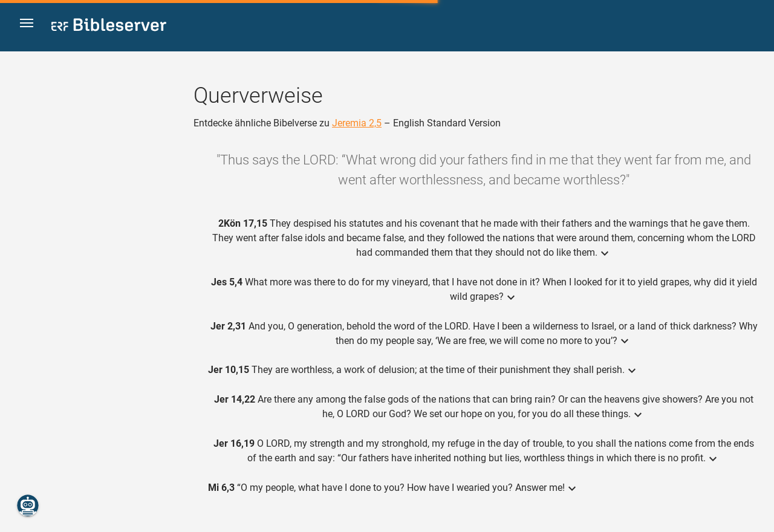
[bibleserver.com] (109, 27)
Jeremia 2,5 (357, 123)
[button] (31, 26)
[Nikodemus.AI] (28, 505)
